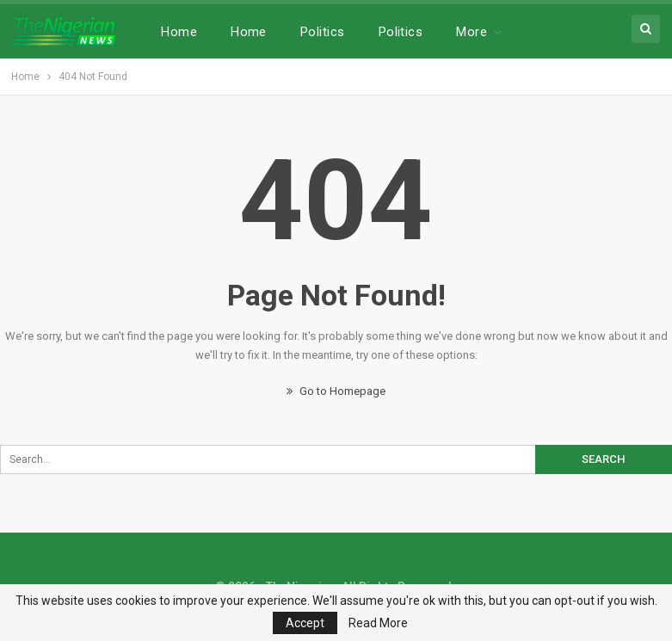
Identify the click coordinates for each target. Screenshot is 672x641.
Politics (323, 32)
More (472, 32)
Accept (305, 623)
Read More (378, 623)
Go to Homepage (336, 391)
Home (179, 32)
